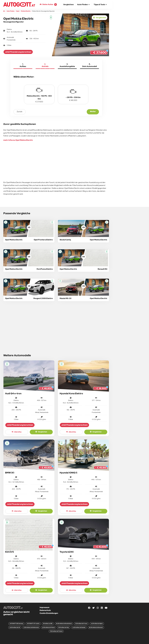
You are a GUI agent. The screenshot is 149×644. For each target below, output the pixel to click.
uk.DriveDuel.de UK (15, 627)
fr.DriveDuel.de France (81, 624)
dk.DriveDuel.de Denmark (96, 627)
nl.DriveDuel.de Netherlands (31, 627)
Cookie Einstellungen (49, 613)
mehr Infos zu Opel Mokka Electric (18, 140)
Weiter (93, 111)
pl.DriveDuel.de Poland (48, 627)
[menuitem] (69, 4)
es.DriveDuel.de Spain (97, 624)
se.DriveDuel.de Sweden (79, 627)
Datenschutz (45, 610)
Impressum (45, 607)
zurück (20, 112)
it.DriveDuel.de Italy (64, 627)
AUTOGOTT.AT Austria (33, 624)
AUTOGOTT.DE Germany (16, 624)
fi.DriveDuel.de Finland (56, 631)
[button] (84, 5)
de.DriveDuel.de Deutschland (64, 624)
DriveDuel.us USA (48, 624)
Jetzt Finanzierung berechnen (18, 52)
